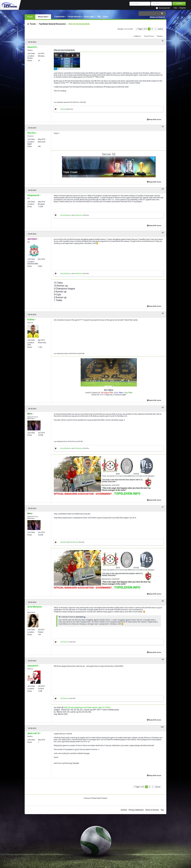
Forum (30, 17)
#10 (162, 727)
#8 (163, 601)
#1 (163, 41)
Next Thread (102, 798)
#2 (163, 127)
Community (59, 17)
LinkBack (137, 36)
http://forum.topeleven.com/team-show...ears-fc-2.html (87, 707)
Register (183, 8)
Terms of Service (152, 810)
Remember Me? (165, 8)
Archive (124, 810)
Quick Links (89, 17)
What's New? (43, 17)
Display (159, 36)
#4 (163, 233)
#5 (163, 313)
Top (162, 810)
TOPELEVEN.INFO (127, 494)
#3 (163, 189)
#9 (163, 659)
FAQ (99, 17)
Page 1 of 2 (142, 29)
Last (161, 29)
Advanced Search (157, 17)
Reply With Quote (154, 119)
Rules (106, 17)
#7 (163, 507)
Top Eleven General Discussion (52, 24)
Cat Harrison (79, 215)
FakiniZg (63, 109)
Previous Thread (90, 798)
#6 (163, 407)
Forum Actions (74, 17)
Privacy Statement (136, 810)
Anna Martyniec (66, 215)
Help (175, 8)
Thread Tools (148, 36)
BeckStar (64, 542)
